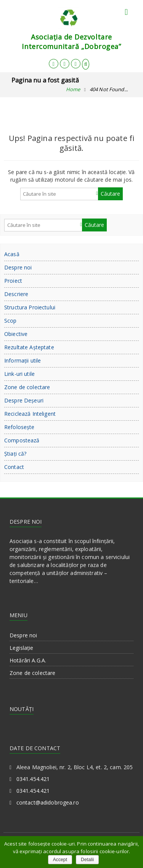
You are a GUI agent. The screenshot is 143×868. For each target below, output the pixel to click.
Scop (10, 321)
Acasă (12, 254)
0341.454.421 (33, 779)
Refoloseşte (19, 427)
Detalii (87, 860)
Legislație (21, 648)
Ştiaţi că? (15, 454)
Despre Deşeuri (24, 400)
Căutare (110, 194)
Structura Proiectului (30, 307)
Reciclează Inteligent (30, 414)
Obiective (16, 334)
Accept (60, 860)
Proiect (13, 281)
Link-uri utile (19, 374)
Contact (14, 467)
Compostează (22, 440)
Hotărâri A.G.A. (28, 660)
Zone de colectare (27, 387)
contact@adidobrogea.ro (48, 802)
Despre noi (18, 267)
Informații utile (22, 360)
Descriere (16, 294)
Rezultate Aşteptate (29, 347)
